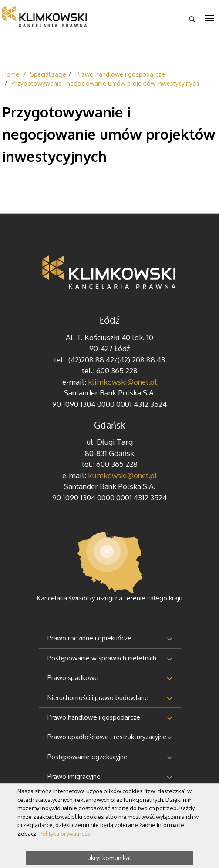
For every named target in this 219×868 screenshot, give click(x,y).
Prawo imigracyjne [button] (74, 776)
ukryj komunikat (109, 858)
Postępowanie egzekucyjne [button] (88, 757)
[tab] (110, 639)
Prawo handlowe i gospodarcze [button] (94, 717)
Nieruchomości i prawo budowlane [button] (98, 698)
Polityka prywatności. (66, 834)
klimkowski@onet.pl (123, 382)
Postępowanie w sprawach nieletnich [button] (102, 658)
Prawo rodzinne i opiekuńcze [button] (89, 638)
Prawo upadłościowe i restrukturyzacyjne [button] (107, 737)
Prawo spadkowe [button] (73, 678)
